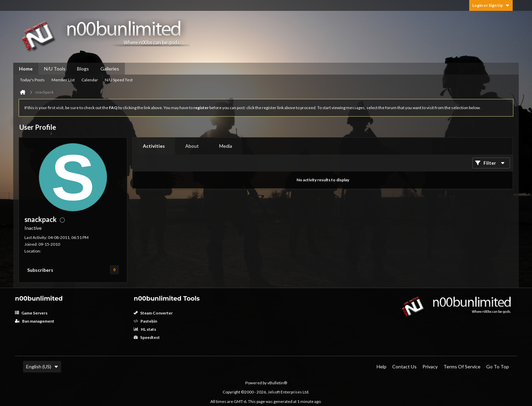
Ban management (35, 321)
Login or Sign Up (491, 5)
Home (26, 69)
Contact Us (404, 367)
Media (226, 146)
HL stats (145, 329)
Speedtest (147, 337)
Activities (154, 146)
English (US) (42, 367)
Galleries (110, 69)
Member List (63, 80)
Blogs (83, 69)
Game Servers (31, 313)
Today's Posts (32, 80)
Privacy (430, 367)
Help (382, 367)
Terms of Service (462, 367)
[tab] (154, 146)
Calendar (90, 80)
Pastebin (145, 321)
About (192, 146)
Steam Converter (153, 313)
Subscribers (40, 270)
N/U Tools (55, 69)
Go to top (498, 367)
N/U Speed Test (119, 80)
